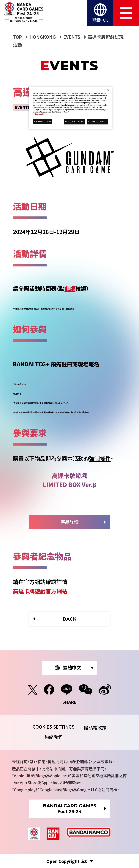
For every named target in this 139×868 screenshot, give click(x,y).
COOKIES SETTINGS (53, 727)
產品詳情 (69, 522)
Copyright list (67, 861)
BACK (70, 619)
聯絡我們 (53, 737)
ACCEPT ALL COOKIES (97, 121)
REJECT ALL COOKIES (74, 121)
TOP (17, 37)
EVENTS (72, 37)
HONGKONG (43, 37)
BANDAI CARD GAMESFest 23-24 (70, 809)
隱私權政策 (95, 727)
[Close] (108, 90)
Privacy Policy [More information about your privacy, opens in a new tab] (39, 114)
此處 (70, 288)
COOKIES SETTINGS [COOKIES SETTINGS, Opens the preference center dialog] (43, 121)
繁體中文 (100, 20)
